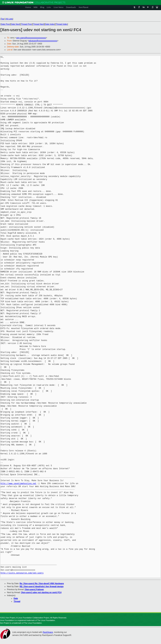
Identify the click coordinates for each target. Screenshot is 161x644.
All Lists (9, 19)
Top (2, 19)
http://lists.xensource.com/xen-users (22, 573)
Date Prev (5, 24)
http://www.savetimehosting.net (18, 484)
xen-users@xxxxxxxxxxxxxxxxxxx (31, 38)
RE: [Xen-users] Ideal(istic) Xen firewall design (42, 587)
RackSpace (48, 632)
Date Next (15, 24)
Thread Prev (26, 24)
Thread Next (38, 24)
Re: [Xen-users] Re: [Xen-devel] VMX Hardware (42, 584)
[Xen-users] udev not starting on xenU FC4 (41, 592)
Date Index (50, 24)
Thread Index (62, 24)
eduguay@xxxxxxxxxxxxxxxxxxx (43, 41)
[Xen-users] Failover (34, 589)
